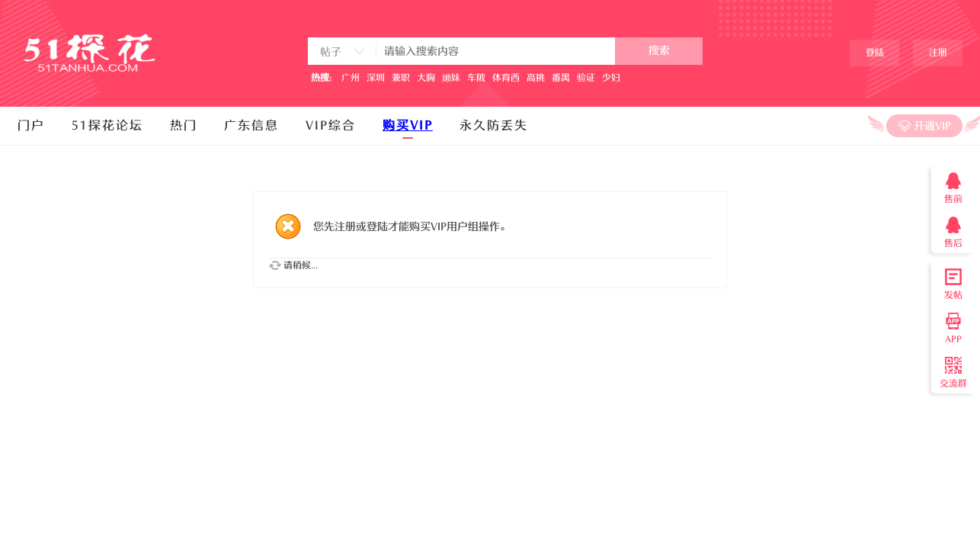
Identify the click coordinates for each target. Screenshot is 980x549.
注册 (938, 53)
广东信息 (251, 126)
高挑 (536, 78)
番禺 (561, 78)
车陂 (476, 78)
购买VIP (408, 126)
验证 (586, 78)
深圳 (376, 78)
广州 (351, 78)
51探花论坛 (107, 126)
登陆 (875, 53)
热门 (184, 126)
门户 (31, 126)
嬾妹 (451, 78)
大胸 (426, 78)
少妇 (611, 78)
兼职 (401, 78)
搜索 (659, 51)
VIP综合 (331, 126)
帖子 (331, 52)
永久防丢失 (494, 126)
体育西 (506, 78)
